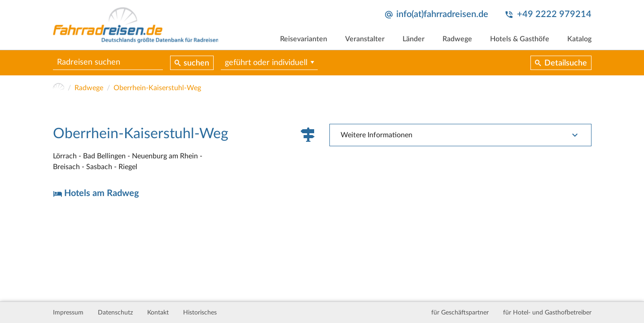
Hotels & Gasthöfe (520, 39)
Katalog (579, 39)
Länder (414, 39)
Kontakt (158, 313)
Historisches (200, 313)
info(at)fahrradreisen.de (442, 14)
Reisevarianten (304, 39)
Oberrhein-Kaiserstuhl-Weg (157, 88)
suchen (196, 63)
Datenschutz (115, 313)
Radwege (457, 39)
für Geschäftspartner (460, 313)
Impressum (68, 313)
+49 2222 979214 (554, 14)
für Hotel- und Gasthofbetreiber (547, 313)
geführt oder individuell (266, 63)
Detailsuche (566, 63)
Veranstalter (365, 39)
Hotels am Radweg (102, 193)
